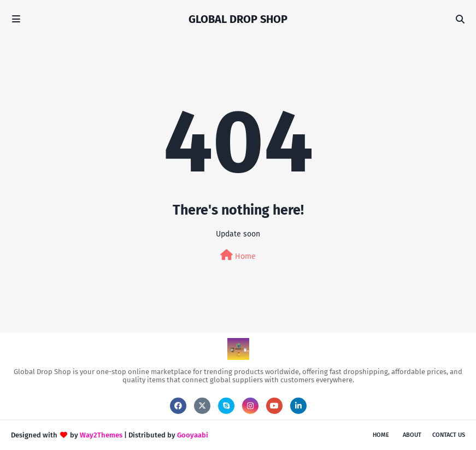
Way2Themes (101, 435)
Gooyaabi (193, 435)
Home (238, 255)
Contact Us (449, 435)
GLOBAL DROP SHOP (238, 19)
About (412, 435)
